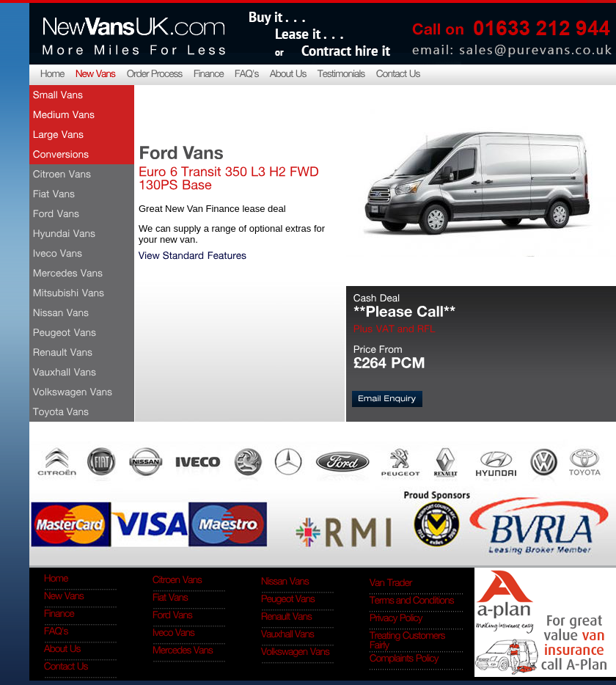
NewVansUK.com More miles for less (133, 32)
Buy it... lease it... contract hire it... (319, 32)
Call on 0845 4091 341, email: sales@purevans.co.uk (510, 32)
